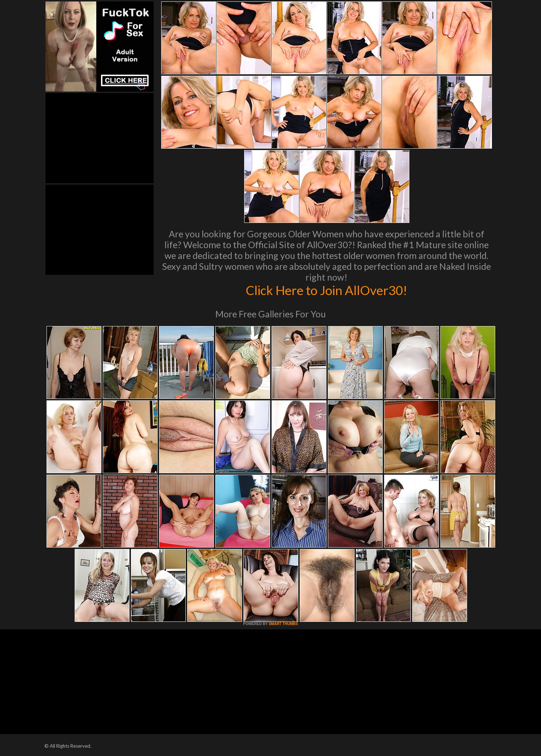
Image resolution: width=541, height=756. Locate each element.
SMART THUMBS (283, 624)
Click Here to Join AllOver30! (326, 290)
